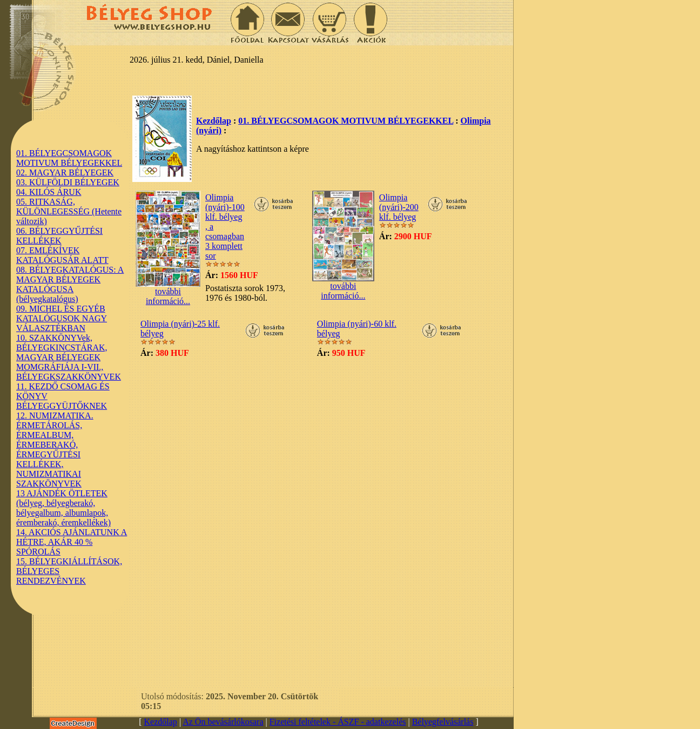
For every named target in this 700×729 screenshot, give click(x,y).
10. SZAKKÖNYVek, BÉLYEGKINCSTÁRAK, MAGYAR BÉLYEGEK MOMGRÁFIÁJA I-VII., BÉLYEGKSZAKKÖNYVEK (69, 357)
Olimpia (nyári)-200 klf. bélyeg (399, 207)
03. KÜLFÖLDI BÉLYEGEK (68, 182)
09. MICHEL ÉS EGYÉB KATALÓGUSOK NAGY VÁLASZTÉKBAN (62, 318)
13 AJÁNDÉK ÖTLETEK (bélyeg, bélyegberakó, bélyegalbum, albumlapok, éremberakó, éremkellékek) (63, 508)
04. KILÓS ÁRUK (49, 192)
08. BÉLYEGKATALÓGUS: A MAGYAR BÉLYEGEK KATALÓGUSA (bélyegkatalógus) (70, 284)
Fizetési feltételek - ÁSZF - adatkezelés (338, 722)
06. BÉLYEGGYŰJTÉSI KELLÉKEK (59, 236)
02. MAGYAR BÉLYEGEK (65, 173)
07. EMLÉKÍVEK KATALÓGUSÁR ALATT (62, 255)
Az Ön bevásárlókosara (223, 722)
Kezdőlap (214, 121)
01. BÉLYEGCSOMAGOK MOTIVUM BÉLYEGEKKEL (69, 158)
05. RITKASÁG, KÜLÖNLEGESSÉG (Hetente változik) (69, 211)
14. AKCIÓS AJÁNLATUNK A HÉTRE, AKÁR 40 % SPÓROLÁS (72, 542)
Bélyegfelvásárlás (443, 722)
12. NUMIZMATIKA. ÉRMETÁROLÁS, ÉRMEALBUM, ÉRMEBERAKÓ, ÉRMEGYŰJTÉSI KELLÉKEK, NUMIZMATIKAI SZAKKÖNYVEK (55, 450)
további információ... (168, 292)
